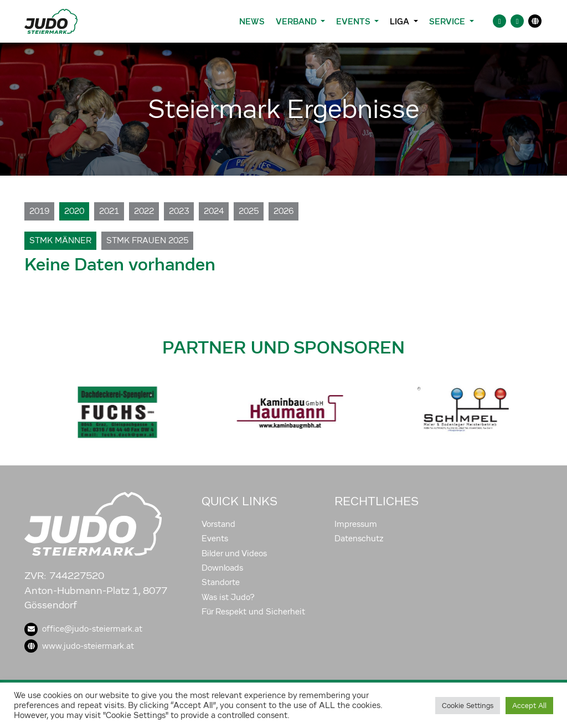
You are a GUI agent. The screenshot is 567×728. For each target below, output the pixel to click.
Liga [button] (401, 21)
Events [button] (354, 21)
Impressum (356, 524)
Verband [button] (297, 21)
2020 (74, 211)
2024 (214, 211)
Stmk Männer (60, 240)
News (252, 21)
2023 (179, 211)
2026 (283, 211)
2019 (39, 211)
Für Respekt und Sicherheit (253, 612)
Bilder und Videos (234, 553)
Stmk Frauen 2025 (147, 240)
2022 (144, 211)
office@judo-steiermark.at (83, 629)
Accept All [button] (529, 706)
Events (215, 539)
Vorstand (218, 524)
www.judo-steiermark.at (79, 646)
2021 (109, 211)
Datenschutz (359, 539)
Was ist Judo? (228, 597)
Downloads (222, 568)
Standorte (221, 582)
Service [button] (448, 21)
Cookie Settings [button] (468, 706)
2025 (249, 211)
